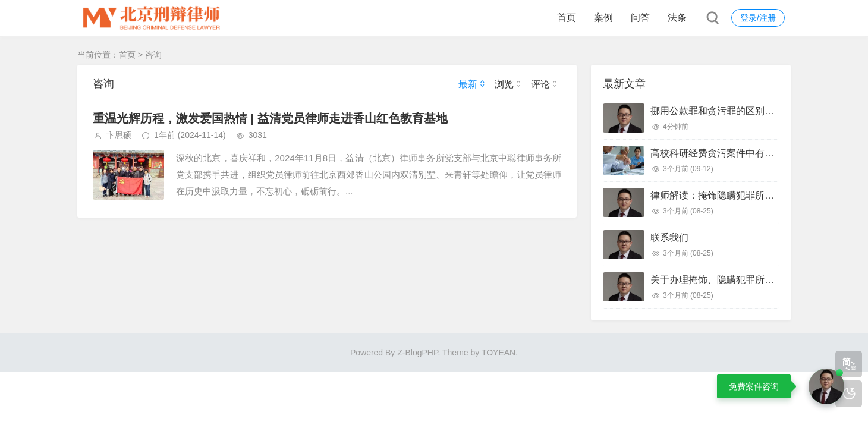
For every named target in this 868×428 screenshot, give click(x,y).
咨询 (153, 55)
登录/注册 (758, 18)
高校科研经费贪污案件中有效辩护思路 (731, 153)
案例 (603, 18)
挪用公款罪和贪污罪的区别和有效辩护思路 (741, 111)
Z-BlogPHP (417, 353)
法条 (677, 18)
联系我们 (669, 237)
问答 (640, 18)
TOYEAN (499, 353)
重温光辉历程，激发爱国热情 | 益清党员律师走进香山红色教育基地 (270, 118)
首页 (567, 18)
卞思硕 (119, 135)
